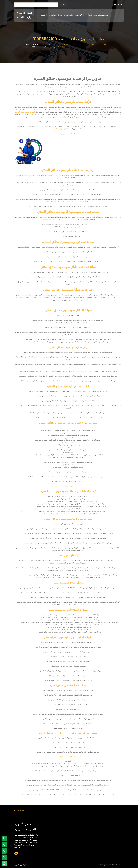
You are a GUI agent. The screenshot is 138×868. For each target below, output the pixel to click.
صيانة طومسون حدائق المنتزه (51, 45)
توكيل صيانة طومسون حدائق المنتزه (68, 102)
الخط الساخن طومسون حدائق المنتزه (68, 386)
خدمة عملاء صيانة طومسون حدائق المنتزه (68, 757)
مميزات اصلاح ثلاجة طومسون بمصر (68, 610)
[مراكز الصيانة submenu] (85, 15)
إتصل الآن (80, 481)
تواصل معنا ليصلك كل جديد (68, 305)
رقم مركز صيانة (75, 122)
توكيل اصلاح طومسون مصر (68, 583)
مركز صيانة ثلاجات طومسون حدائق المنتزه (68, 170)
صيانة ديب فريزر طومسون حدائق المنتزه (73, 45)
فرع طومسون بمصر (68, 555)
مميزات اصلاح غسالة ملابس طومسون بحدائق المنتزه (68, 423)
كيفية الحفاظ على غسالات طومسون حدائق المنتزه (68, 491)
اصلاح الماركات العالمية (61, 129)
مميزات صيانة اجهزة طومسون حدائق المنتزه (68, 519)
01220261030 (68, 486)
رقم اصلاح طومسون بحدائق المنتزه (68, 347)
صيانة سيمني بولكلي (65, 134)
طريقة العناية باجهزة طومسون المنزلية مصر (68, 637)
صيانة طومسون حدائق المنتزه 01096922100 (69, 39)
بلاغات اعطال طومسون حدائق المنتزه (68, 685)
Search (63, 5)
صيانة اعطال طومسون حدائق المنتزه (68, 310)
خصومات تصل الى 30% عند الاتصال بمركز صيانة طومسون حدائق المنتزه (68, 733)
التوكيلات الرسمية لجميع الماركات (25, 112)
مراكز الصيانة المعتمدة (62, 91)
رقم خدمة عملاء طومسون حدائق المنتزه (68, 290)
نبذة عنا (119, 127)
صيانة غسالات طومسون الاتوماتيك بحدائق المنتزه (68, 212)
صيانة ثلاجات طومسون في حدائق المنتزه (98, 45)
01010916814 (19, 810)
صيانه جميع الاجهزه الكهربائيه (81, 110)
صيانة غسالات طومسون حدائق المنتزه (53, 47)
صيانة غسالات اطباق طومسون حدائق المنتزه (68, 267)
